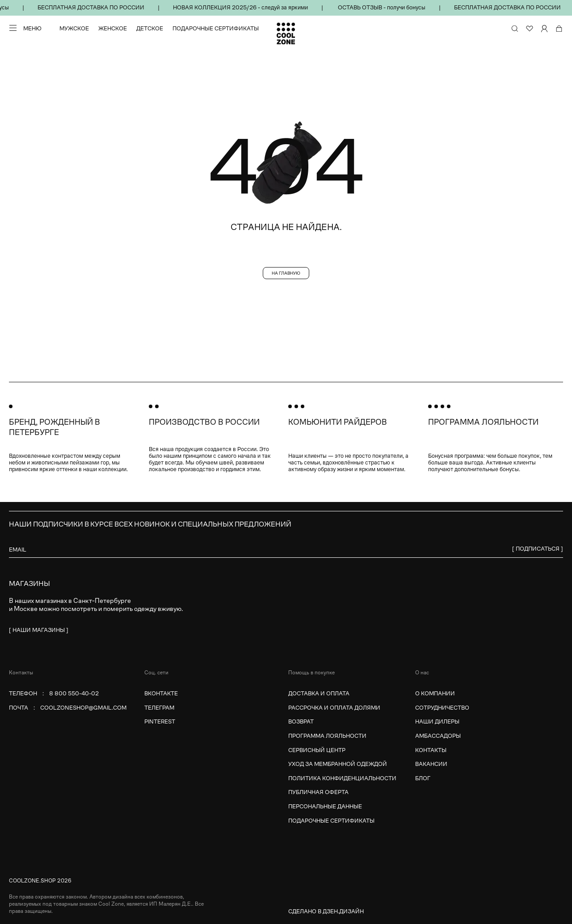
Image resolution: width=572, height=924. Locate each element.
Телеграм (159, 708)
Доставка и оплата (319, 693)
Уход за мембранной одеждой (338, 764)
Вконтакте (161, 693)
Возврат (301, 721)
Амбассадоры (438, 736)
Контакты (431, 750)
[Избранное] (530, 29)
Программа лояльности (327, 736)
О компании (435, 693)
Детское (150, 29)
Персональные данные (325, 806)
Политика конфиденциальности (342, 778)
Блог (423, 778)
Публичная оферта (318, 792)
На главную (286, 273)
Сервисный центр (317, 750)
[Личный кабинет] (544, 29)
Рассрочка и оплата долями (334, 708)
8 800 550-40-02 (74, 693)
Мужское (74, 29)
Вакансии (431, 764)
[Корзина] (559, 29)
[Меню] (25, 28)
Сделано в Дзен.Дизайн (326, 911)
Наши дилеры (437, 721)
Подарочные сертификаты (216, 29)
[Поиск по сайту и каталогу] (515, 29)
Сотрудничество (442, 708)
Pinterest (160, 721)
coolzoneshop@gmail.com (83, 708)
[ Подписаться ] (538, 549)
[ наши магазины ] (39, 630)
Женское (113, 29)
